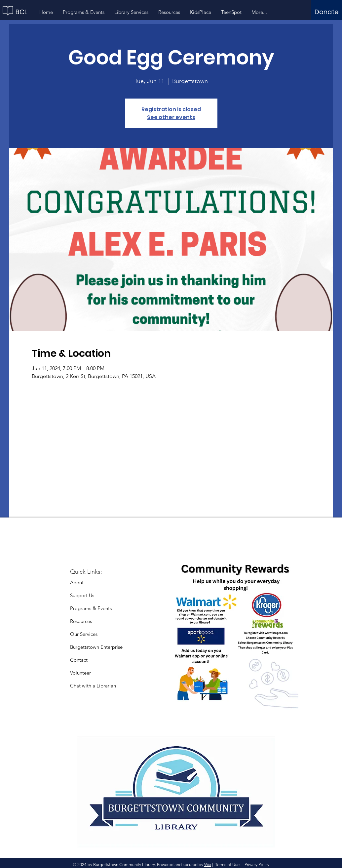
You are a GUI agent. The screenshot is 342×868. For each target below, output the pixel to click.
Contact (79, 660)
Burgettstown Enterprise (96, 647)
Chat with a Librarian (93, 686)
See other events (171, 117)
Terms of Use (227, 865)
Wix (208, 865)
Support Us (82, 595)
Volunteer (80, 673)
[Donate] (327, 12)
